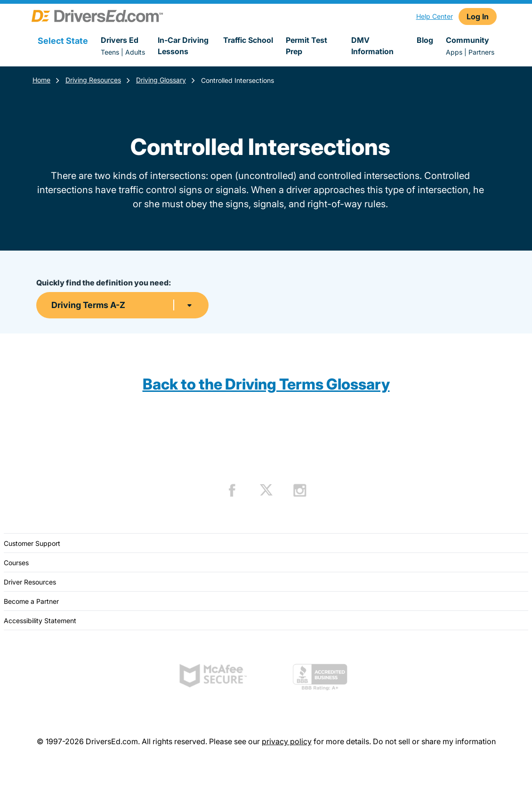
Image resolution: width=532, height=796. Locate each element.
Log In (478, 16)
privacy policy (287, 741)
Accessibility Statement (40, 621)
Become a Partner (31, 601)
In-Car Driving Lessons (183, 46)
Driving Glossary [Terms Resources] (161, 80)
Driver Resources (30, 582)
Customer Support (32, 543)
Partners (481, 52)
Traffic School (248, 40)
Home (41, 80)
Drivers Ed (120, 40)
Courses (16, 563)
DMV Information (372, 46)
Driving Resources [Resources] (93, 80)
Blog (425, 40)
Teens (110, 52)
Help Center (435, 16)
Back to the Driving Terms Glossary (266, 384)
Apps (454, 52)
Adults (135, 52)
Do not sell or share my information (434, 741)
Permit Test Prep (306, 46)
